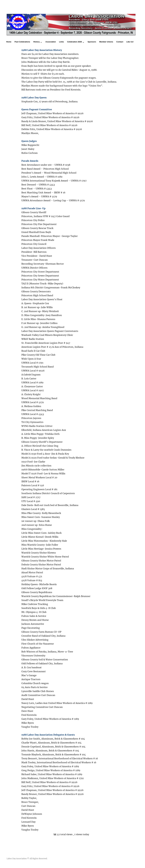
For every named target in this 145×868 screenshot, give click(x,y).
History (36, 42)
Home (9, 42)
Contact (120, 42)
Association (51, 42)
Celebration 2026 (74, 42)
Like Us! (130, 42)
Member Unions (106, 42)
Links (61, 42)
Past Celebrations (22, 42)
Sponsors (92, 42)
